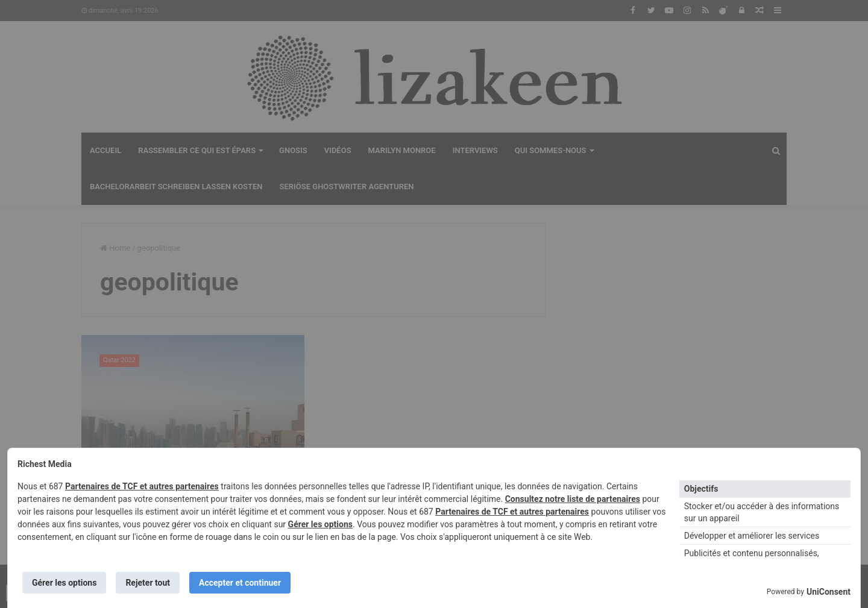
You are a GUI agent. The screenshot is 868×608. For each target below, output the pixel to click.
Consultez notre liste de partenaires (573, 499)
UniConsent (829, 592)
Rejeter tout (148, 583)
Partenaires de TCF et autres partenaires (142, 486)
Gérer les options (320, 524)
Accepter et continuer (240, 583)
